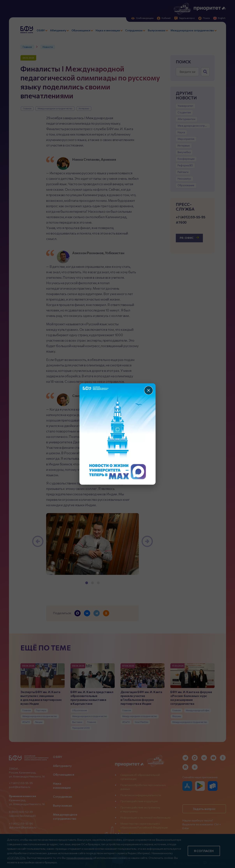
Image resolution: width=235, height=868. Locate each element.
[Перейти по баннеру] (117, 434)
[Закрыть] (149, 390)
